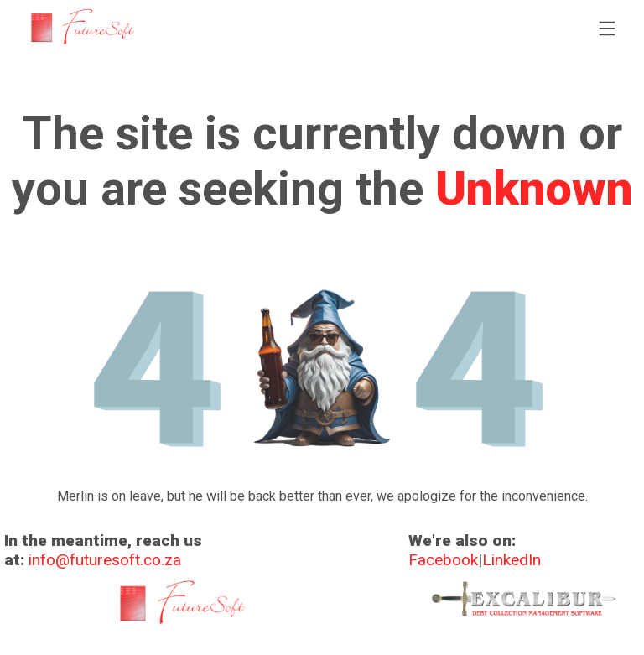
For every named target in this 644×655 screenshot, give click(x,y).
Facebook (443, 560)
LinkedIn (512, 560)
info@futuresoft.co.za (105, 560)
